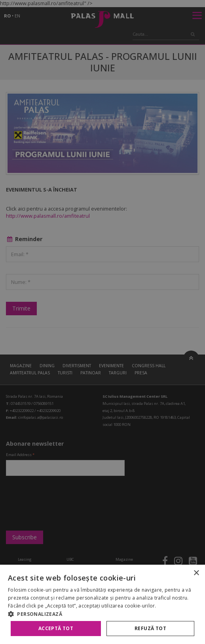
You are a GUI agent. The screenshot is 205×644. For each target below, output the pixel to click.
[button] (102, 614)
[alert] (102, 322)
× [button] (196, 573)
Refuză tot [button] (150, 628)
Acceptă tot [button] (56, 628)
